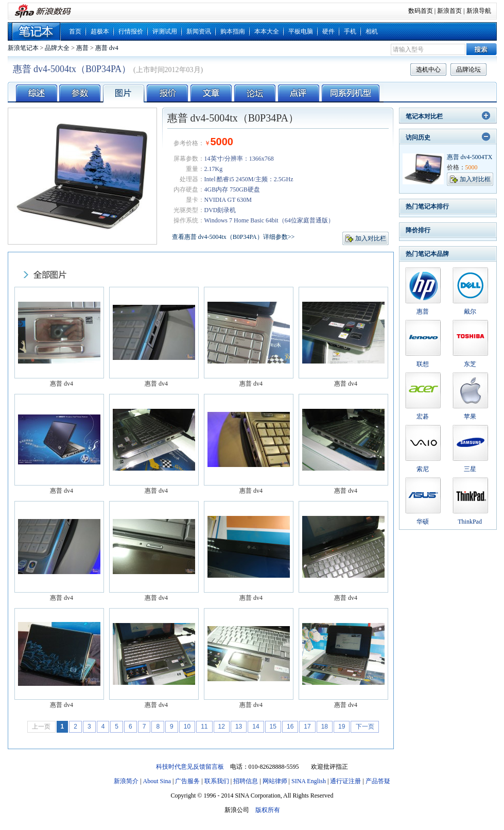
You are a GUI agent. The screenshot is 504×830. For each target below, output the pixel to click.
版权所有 (268, 810)
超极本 (100, 31)
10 (187, 727)
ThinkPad (470, 522)
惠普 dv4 (107, 48)
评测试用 (165, 31)
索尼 (423, 469)
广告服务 (187, 781)
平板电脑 (301, 31)
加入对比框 (475, 179)
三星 (470, 469)
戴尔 (470, 312)
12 (222, 727)
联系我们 (217, 781)
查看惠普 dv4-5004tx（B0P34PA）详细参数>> (233, 237)
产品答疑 (378, 781)
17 (307, 727)
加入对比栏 (371, 238)
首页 (75, 31)
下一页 (365, 727)
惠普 (82, 48)
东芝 (470, 364)
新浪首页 (449, 11)
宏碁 (423, 417)
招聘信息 (246, 781)
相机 (372, 31)
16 (290, 727)
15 (273, 727)
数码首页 (421, 11)
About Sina (157, 781)
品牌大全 (57, 48)
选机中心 (428, 70)
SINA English (309, 781)
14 (256, 727)
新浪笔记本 (23, 48)
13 (239, 727)
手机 (350, 31)
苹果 (470, 417)
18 (325, 727)
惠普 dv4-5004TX (470, 157)
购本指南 (233, 31)
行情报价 (131, 31)
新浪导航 (479, 11)
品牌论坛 (468, 70)
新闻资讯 (199, 31)
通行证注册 (345, 781)
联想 (423, 364)
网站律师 (275, 781)
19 (342, 727)
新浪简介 (126, 781)
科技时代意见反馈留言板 (190, 767)
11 (204, 727)
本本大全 (267, 31)
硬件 (328, 31)
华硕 (423, 522)
